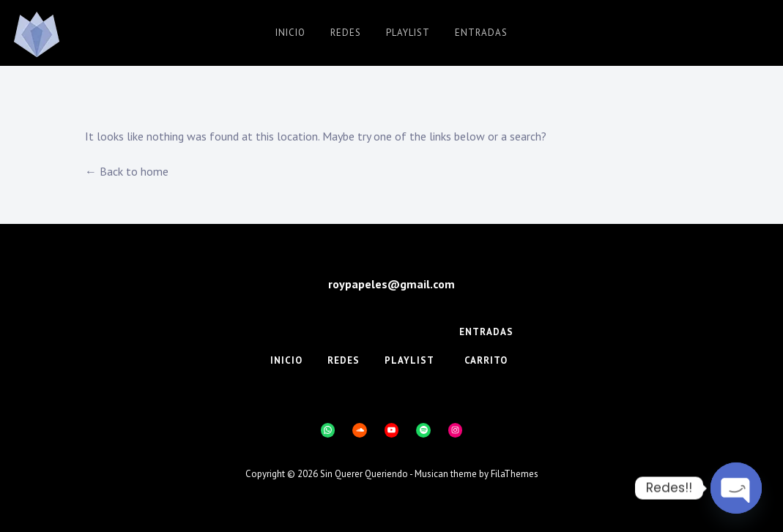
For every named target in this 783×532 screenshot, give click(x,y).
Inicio (290, 33)
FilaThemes (515, 474)
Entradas (481, 33)
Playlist (408, 33)
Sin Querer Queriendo (364, 474)
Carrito (486, 360)
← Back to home (127, 171)
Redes (346, 33)
